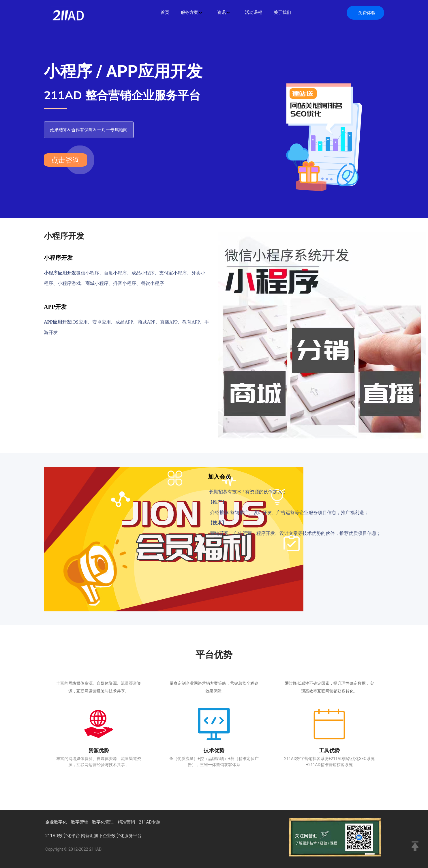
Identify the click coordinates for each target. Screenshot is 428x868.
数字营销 (80, 822)
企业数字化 (56, 822)
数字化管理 (103, 822)
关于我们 (282, 12)
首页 (165, 12)
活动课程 (254, 12)
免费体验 (367, 13)
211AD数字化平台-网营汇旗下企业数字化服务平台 (93, 836)
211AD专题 (150, 822)
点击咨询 (65, 160)
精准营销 (126, 822)
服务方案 (192, 12)
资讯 (224, 12)
